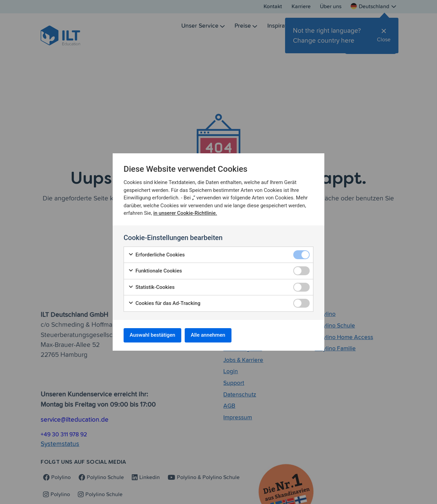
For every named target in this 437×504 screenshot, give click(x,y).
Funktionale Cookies (155, 270)
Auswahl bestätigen (155, 335)
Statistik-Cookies (151, 286)
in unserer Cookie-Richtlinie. (186, 212)
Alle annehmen (215, 335)
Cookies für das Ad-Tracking (164, 302)
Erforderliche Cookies (156, 254)
